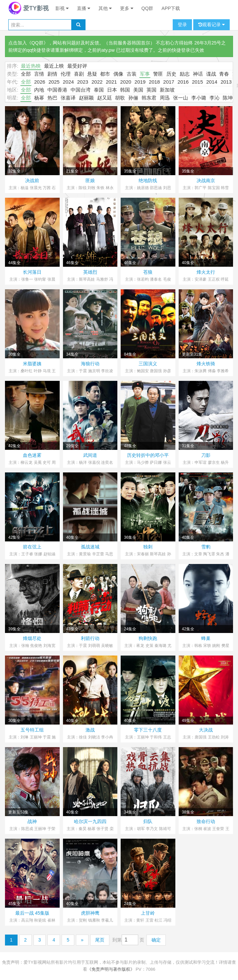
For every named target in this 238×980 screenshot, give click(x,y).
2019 (140, 82)
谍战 (211, 74)
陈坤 (228, 98)
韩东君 (149, 98)
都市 (105, 74)
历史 (171, 74)
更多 (127, 8)
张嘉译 (68, 98)
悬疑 (92, 74)
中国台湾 (81, 90)
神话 (198, 74)
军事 (145, 74)
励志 (185, 74)
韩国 (125, 90)
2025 (54, 82)
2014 (212, 82)
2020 (126, 82)
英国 (151, 90)
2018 (154, 82)
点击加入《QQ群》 (28, 43)
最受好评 (77, 66)
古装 (132, 74)
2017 (169, 82)
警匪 (158, 74)
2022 (97, 82)
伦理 (66, 74)
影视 (62, 8)
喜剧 (79, 74)
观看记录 (211, 25)
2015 (197, 82)
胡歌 (120, 98)
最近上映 (54, 66)
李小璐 (199, 98)
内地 (39, 90)
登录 (182, 25)
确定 (156, 940)
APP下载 (171, 8)
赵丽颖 (86, 98)
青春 (224, 74)
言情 (39, 74)
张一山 (180, 98)
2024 (68, 82)
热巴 (52, 98)
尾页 (100, 940)
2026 (40, 82)
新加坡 (167, 90)
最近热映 (31, 66)
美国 (138, 90)
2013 (226, 82)
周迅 (165, 98)
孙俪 (133, 98)
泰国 (99, 90)
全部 (26, 74)
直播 (84, 8)
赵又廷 (105, 98)
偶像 (118, 74)
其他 (105, 8)
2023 (83, 82)
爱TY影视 (29, 8)
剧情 (52, 74)
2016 (183, 82)
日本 (112, 90)
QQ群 (148, 8)
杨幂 (39, 98)
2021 (111, 82)
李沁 (214, 98)
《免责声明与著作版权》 (111, 969)
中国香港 (57, 90)
